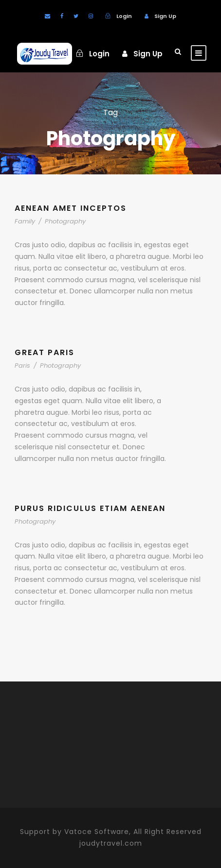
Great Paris (45, 352)
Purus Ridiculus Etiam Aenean (90, 508)
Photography (65, 221)
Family (25, 221)
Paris (22, 366)
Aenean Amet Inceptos (71, 208)
